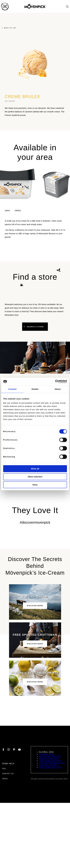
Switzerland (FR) (50, 761)
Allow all (35, 469)
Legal (5, 779)
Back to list (9, 28)
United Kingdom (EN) (52, 763)
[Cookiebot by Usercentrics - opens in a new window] (55, 382)
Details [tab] (35, 389)
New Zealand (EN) (50, 767)
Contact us (8, 774)
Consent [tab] (12, 389)
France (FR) (46, 754)
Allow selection (35, 477)
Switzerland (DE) (50, 756)
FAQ (4, 769)
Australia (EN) (48, 765)
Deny (35, 485)
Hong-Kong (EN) (49, 759)
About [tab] (58, 389)
